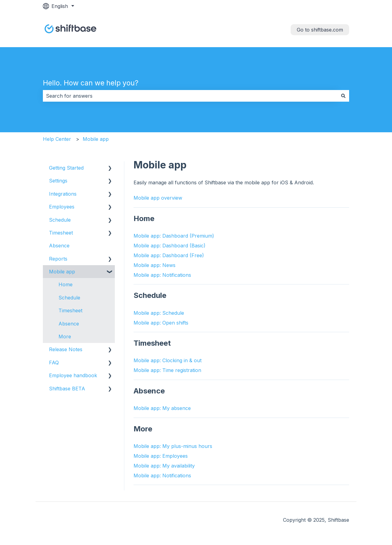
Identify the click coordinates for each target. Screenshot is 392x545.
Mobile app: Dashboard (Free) (169, 255)
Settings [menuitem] (58, 181)
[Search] (343, 96)
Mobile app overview (158, 198)
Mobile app (96, 139)
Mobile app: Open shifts (161, 323)
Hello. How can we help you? (91, 83)
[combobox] (190, 96)
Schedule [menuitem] (60, 220)
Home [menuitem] (66, 284)
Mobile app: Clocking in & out (168, 360)
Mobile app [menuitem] (62, 272)
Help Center (57, 139)
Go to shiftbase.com (320, 30)
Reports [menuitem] (58, 259)
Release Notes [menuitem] (66, 349)
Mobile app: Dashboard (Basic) (170, 246)
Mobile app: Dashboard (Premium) (174, 236)
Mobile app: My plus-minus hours (173, 446)
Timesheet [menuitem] (61, 233)
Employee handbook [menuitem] (73, 375)
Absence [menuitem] (59, 246)
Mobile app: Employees (161, 456)
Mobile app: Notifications (162, 275)
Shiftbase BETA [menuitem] (67, 389)
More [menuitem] (65, 336)
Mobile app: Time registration (167, 370)
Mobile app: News (155, 265)
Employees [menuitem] (62, 207)
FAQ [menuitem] (54, 363)
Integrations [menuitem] (63, 194)
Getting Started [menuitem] (66, 168)
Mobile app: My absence (162, 408)
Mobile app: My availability (164, 466)
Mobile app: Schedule (159, 313)
